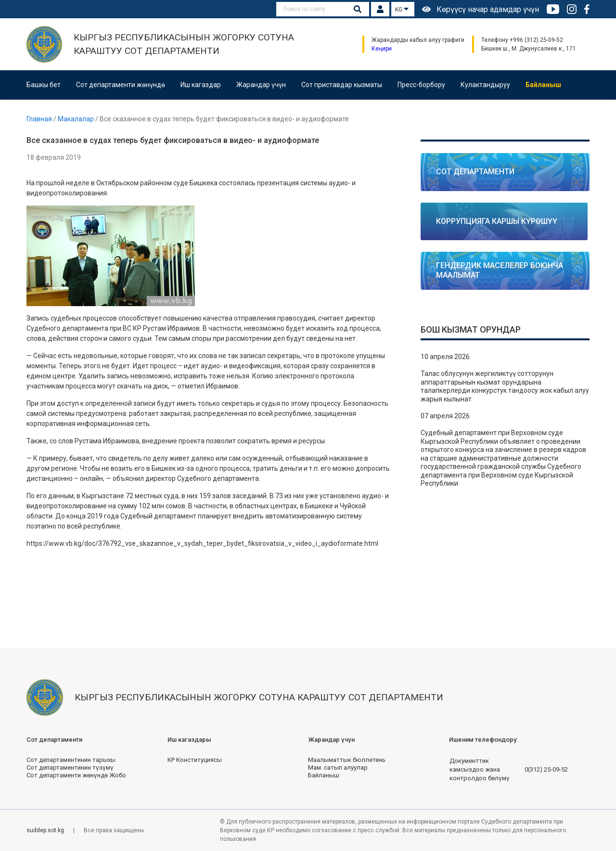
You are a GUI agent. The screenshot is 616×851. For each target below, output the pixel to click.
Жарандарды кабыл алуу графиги (418, 40)
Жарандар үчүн (261, 85)
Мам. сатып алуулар (338, 767)
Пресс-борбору (421, 85)
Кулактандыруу (485, 85)
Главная (40, 119)
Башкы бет (44, 85)
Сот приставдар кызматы (342, 85)
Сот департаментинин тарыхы (71, 760)
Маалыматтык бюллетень (347, 760)
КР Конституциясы (195, 760)
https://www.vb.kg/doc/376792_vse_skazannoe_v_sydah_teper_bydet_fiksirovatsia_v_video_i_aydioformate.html (202, 543)
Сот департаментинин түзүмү (70, 767)
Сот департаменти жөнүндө (121, 85)
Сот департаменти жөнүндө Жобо (76, 775)
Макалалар (77, 119)
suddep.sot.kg (46, 830)
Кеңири (382, 49)
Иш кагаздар (201, 85)
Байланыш (543, 85)
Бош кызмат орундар (471, 329)
